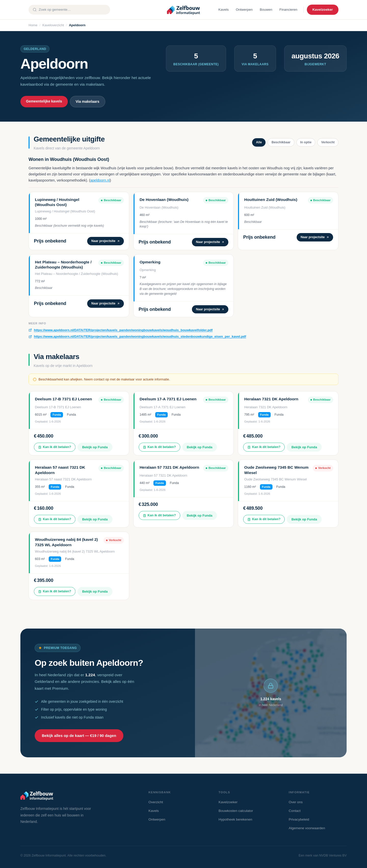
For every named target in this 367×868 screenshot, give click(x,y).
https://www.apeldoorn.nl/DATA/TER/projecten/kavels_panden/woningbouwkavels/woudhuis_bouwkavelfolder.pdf (123, 330)
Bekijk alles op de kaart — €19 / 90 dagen (79, 736)
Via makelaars (88, 101)
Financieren (288, 10)
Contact (295, 811)
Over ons (296, 802)
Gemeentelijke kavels (44, 101)
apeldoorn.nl (100, 180)
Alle (259, 142)
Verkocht (328, 142)
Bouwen (266, 10)
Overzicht (156, 802)
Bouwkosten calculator (236, 811)
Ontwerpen (244, 10)
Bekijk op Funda (95, 447)
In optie (306, 142)
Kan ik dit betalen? (55, 447)
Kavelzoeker (323, 10)
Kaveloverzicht (53, 25)
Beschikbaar (281, 142)
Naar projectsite (105, 241)
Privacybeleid (299, 819)
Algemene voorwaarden (307, 828)
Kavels (224, 10)
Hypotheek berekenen (235, 819)
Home (33, 25)
